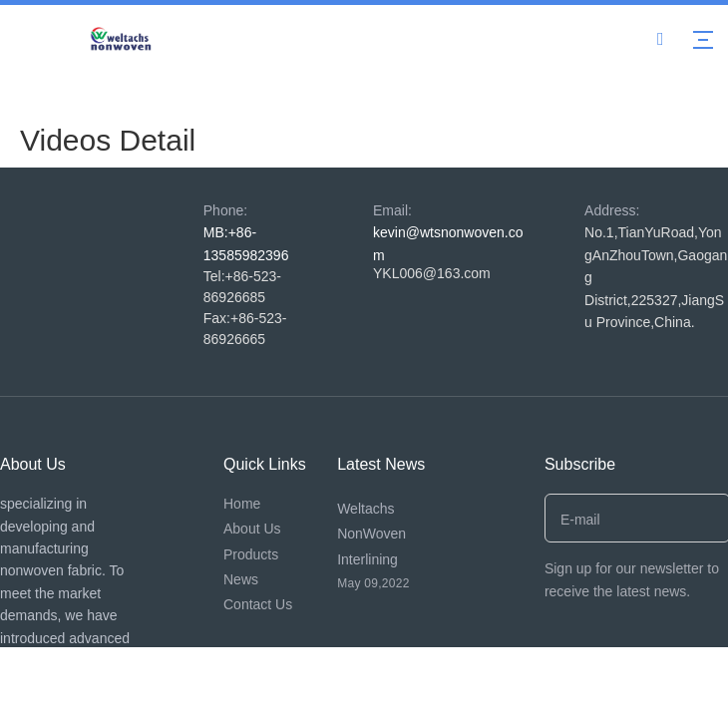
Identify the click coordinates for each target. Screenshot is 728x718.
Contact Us (258, 604)
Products (251, 554)
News (241, 579)
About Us (252, 529)
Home (242, 504)
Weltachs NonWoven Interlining (371, 534)
